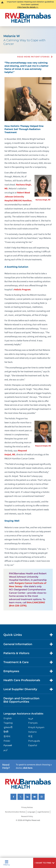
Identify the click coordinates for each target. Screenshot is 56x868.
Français (33, 723)
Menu (7, 863)
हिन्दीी (6, 732)
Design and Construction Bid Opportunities (21, 700)
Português (34, 741)
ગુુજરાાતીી (8, 727)
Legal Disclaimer (43, 812)
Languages (31, 812)
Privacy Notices (27, 807)
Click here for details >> (28, 7)
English (8, 718)
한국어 (7, 736)
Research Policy (27, 816)
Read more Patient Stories (33, 57)
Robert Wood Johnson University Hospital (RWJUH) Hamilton (18, 197)
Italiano (32, 732)
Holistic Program (22, 290)
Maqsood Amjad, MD (43, 446)
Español (33, 745)
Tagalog (8, 723)
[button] (45, 863)
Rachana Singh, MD (43, 200)
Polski (7, 741)
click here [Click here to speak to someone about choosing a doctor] (28, 768)
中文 (30, 736)
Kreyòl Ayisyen (36, 727)
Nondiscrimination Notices (15, 812)
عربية (31, 718)
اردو (5, 750)
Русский (8, 745)
